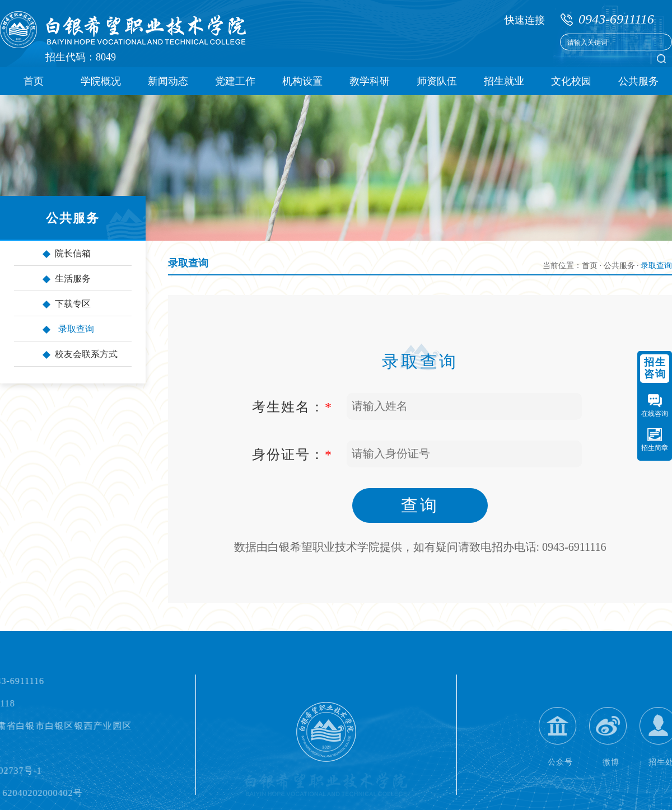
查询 (420, 505)
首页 (34, 81)
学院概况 (101, 81)
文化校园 (571, 81)
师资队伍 (437, 81)
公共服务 (638, 81)
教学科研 (370, 81)
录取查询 (188, 263)
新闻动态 (168, 81)
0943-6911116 (616, 19)
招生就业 (504, 81)
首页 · (593, 266)
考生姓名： (292, 407)
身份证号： (292, 455)
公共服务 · (622, 266)
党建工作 (235, 81)
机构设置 (302, 81)
